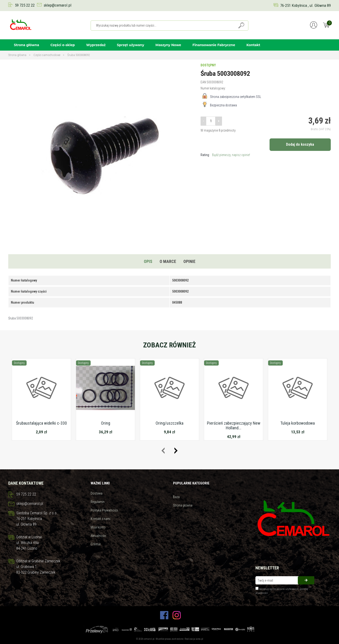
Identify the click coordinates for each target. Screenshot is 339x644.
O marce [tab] (168, 261)
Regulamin (98, 502)
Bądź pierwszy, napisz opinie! (231, 155)
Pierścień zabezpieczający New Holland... (234, 425)
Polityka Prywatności (104, 510)
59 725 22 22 (25, 5)
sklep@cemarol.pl (57, 5)
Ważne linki (100, 483)
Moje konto (98, 527)
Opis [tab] (148, 261)
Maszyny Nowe (168, 45)
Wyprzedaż (96, 45)
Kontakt (253, 45)
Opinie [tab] (189, 261)
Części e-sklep (63, 45)
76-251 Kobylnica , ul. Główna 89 (305, 5)
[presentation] (163, 451)
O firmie (96, 544)
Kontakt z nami (101, 519)
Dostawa (97, 493)
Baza (176, 497)
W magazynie (209, 130)
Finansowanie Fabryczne (214, 45)
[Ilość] (211, 121)
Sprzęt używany (131, 45)
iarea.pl (199, 639)
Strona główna (26, 45)
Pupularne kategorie (191, 483)
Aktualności (98, 536)
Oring (106, 423)
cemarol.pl (149, 639)
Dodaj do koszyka (300, 144)
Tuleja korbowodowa (298, 423)
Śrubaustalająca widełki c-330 (41, 423)
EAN (203, 82)
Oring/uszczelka (169, 423)
